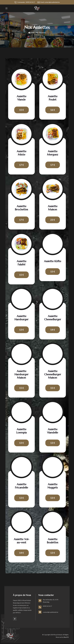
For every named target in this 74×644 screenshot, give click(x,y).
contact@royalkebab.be (51, 612)
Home (31, 33)
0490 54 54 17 (47, 606)
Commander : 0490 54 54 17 (25, 2)
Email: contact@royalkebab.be (49, 2)
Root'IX (66, 637)
